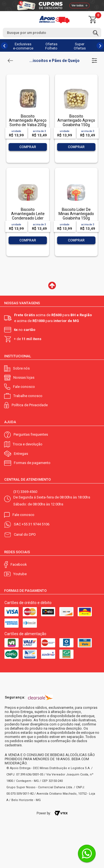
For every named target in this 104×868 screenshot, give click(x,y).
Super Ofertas (80, 46)
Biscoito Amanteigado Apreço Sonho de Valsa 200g (28, 120)
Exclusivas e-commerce (23, 46)
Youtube (20, 574)
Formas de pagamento (32, 463)
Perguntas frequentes (31, 434)
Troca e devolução (28, 444)
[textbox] (52, 33)
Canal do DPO (25, 534)
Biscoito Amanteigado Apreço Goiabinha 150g (76, 120)
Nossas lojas (24, 377)
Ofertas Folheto (51, 46)
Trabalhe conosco (28, 396)
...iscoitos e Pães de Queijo (54, 61)
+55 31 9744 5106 (35, 524)
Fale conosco (24, 387)
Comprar (28, 147)
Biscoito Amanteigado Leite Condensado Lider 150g (28, 216)
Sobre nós (21, 368)
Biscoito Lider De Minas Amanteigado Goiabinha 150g (76, 214)
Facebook (19, 564)
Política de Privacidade (30, 405)
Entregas (21, 454)
